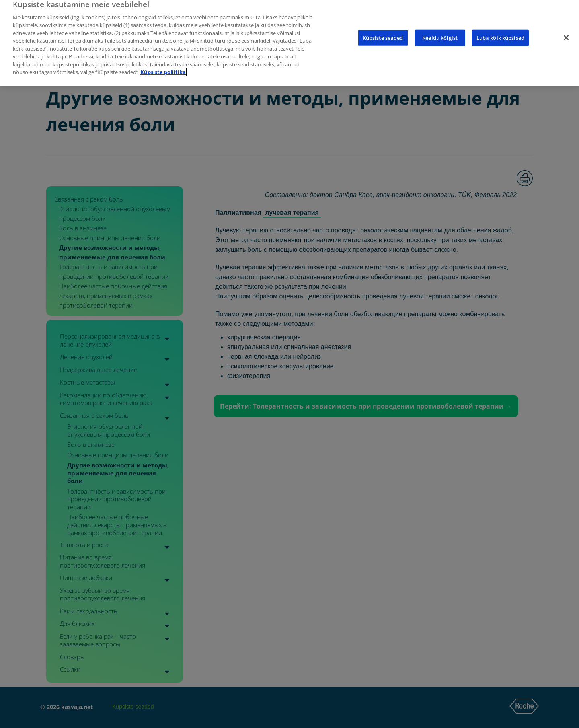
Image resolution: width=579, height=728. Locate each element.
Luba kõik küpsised (500, 31)
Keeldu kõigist (440, 31)
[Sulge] (566, 31)
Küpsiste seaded (383, 31)
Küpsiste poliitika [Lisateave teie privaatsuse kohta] (163, 65)
